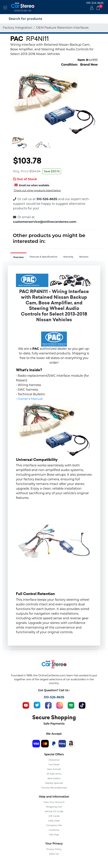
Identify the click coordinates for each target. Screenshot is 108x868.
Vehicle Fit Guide (54, 811)
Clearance (54, 760)
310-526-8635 (95, 3)
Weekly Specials (54, 783)
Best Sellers (54, 778)
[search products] (55, 19)
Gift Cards (54, 816)
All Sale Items (54, 774)
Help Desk (54, 821)
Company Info (54, 825)
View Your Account (54, 802)
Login (91, 8)
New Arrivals (54, 769)
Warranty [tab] (68, 257)
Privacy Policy (54, 849)
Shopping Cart (54, 807)
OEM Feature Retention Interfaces (62, 28)
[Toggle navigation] (5, 8)
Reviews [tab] (84, 257)
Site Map (54, 835)
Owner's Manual (30, 399)
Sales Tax (54, 854)
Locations (54, 830)
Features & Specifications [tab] (43, 257)
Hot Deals (54, 764)
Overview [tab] (18, 257)
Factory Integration (17, 28)
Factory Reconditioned (54, 788)
